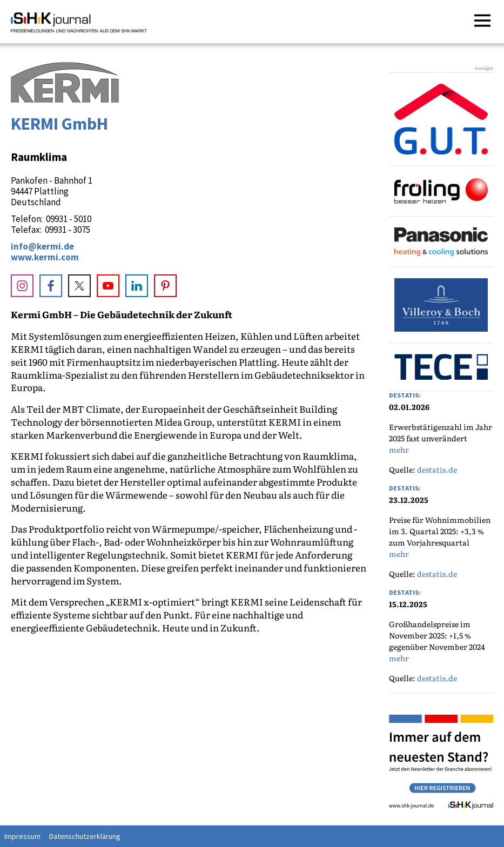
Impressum (22, 836)
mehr (399, 449)
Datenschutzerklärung (85, 836)
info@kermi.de (42, 246)
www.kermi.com (45, 257)
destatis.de (437, 469)
